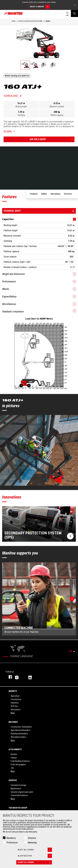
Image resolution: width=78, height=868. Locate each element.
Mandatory (11, 838)
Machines (13, 722)
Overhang (21, 115)
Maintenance (16, 789)
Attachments (15, 749)
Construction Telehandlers (21, 727)
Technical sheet (11, 96)
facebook (9, 677)
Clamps (14, 758)
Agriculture (15, 696)
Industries (15, 703)
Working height (21, 106)
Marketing (32, 843)
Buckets (14, 754)
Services (13, 780)
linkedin (32, 677)
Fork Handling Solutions (20, 761)
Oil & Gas (14, 706)
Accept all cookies (35, 862)
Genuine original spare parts (22, 792)
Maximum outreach (57, 106)
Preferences (12, 843)
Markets (13, 691)
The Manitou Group (18, 808)
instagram (19, 677)
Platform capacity (57, 115)
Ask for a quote (52, 139)
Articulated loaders (18, 737)
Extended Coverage (18, 785)
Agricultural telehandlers (21, 730)
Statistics (32, 838)
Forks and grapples (18, 764)
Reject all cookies (35, 850)
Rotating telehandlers (19, 734)
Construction (16, 699)
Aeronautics (16, 710)
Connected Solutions (19, 795)
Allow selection (35, 856)
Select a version (40, 7)
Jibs (12, 768)
